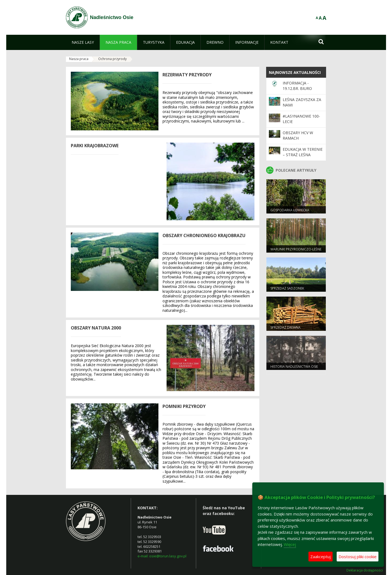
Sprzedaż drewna (286, 327)
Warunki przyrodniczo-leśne (296, 249)
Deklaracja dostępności (365, 570)
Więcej (290, 544)
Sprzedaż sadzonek (287, 288)
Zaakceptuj (321, 557)
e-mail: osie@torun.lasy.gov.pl (162, 556)
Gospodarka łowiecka (290, 210)
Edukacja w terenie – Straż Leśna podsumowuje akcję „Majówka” (303, 158)
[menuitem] (83, 42)
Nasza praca (79, 59)
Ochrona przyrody (112, 59)
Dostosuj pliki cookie (358, 557)
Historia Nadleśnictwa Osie (294, 367)
